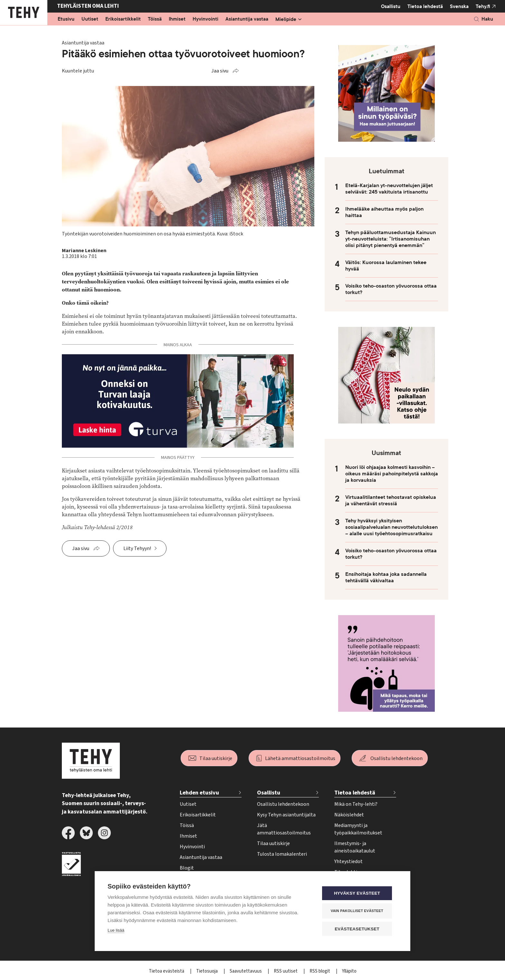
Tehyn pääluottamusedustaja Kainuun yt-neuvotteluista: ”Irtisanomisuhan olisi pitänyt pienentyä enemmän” (391, 239)
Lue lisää (116, 931)
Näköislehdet (349, 815)
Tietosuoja (207, 971)
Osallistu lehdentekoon (396, 758)
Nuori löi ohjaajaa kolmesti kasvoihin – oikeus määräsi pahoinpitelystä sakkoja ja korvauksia (392, 474)
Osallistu (391, 6)
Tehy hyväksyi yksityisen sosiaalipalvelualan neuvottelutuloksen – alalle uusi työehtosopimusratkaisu (391, 527)
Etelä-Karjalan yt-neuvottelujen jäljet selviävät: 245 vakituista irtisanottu (389, 189)
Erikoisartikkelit (123, 19)
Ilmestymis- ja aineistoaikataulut (355, 847)
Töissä (155, 19)
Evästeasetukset (359, 929)
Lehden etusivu (199, 793)
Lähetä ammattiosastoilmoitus (300, 758)
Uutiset (90, 19)
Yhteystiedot (348, 861)
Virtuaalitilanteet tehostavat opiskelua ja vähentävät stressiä (391, 500)
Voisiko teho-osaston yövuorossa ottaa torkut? (391, 289)
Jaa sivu (220, 71)
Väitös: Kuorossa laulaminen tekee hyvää (386, 266)
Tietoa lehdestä (425, 6)
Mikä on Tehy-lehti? (356, 804)
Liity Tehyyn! (137, 548)
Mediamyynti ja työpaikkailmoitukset (358, 829)
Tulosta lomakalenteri (282, 854)
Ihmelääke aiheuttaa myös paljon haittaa (384, 212)
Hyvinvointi (205, 19)
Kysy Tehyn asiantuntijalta (286, 815)
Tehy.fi (483, 6)
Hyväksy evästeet (359, 894)
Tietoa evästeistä (167, 971)
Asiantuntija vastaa (247, 19)
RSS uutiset (286, 971)
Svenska (459, 6)
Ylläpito (349, 971)
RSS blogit (320, 971)
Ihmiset (177, 19)
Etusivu (66, 19)
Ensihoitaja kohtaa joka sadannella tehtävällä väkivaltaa (386, 577)
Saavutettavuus (246, 971)
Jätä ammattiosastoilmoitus (284, 829)
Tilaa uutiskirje (216, 758)
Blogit (187, 868)
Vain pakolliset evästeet (359, 911)
